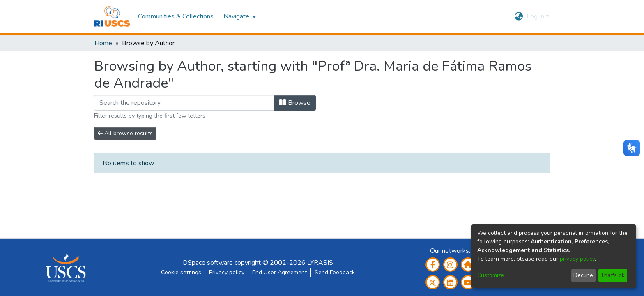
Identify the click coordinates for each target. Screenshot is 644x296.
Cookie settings (181, 272)
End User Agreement (279, 272)
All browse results (125, 133)
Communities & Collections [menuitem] (176, 16)
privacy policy (577, 259)
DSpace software (208, 263)
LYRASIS (320, 263)
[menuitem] (239, 16)
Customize (491, 275)
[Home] (112, 16)
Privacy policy (227, 272)
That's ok (613, 275)
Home (103, 43)
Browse (295, 103)
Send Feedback (335, 272)
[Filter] (184, 103)
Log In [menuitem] (535, 16)
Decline (583, 275)
